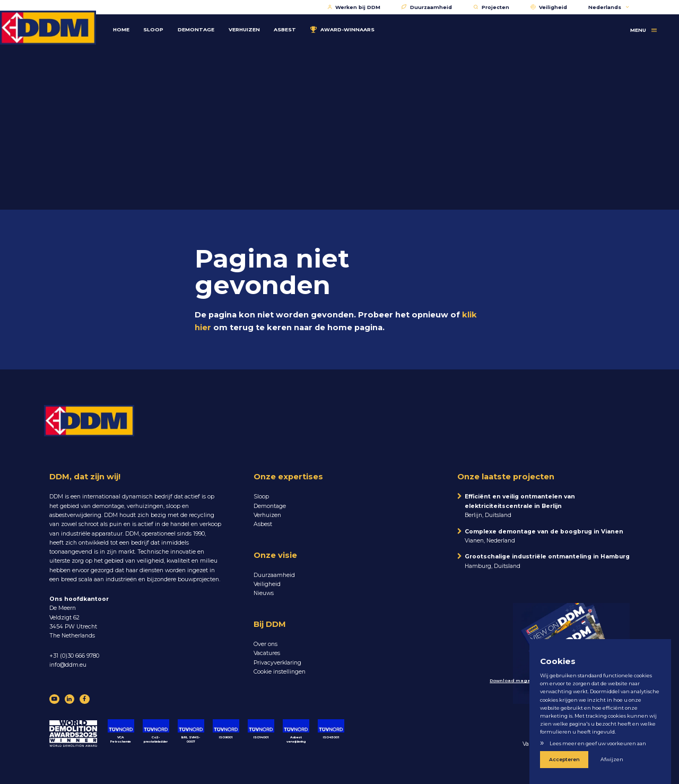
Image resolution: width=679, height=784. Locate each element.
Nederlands (609, 7)
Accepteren (562, 761)
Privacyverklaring (277, 663)
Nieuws (264, 593)
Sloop (161, 25)
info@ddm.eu (68, 665)
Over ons (265, 644)
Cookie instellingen (280, 672)
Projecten (491, 7)
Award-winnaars (349, 25)
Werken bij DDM (354, 7)
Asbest (292, 25)
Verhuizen (251, 25)
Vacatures (267, 653)
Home (128, 25)
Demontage (203, 25)
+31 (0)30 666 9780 (74, 656)
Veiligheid (549, 7)
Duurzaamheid (427, 7)
